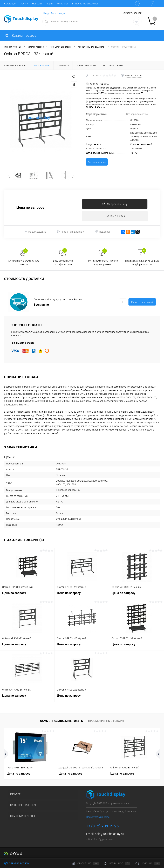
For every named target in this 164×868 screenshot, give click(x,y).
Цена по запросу (30, 208)
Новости (37, 4)
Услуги (24, 4)
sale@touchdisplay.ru (109, 834)
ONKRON (135, 120)
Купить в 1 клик (115, 217)
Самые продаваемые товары (62, 721)
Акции (49, 4)
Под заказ (103, 232)
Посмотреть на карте (98, 818)
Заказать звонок (132, 13)
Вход (46, 13)
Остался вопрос (97, 162)
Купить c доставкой (142, 303)
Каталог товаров (20, 36)
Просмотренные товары (106, 721)
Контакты (62, 4)
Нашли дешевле (35, 232)
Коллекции (10, 4)
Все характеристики (137, 114)
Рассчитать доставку (71, 232)
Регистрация (58, 13)
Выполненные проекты (85, 4)
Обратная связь (16, 863)
